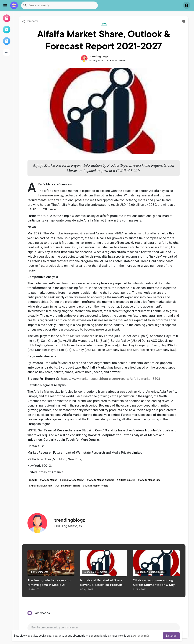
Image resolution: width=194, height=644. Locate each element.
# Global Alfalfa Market (72, 480)
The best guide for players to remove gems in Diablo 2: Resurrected (49, 585)
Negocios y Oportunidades (151, 572)
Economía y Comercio (95, 572)
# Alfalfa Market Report (95, 486)
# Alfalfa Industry (126, 480)
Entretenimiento (40, 572)
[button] (59, 5)
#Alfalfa (33, 480)
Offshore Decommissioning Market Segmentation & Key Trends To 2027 (154, 585)
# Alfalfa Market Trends (68, 486)
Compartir (30, 21)
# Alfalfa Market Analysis (101, 480)
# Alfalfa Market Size (149, 480)
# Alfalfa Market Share (41, 486)
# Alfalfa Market (49, 480)
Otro (104, 24)
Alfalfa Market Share (74, 336)
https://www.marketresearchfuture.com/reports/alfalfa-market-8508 (111, 379)
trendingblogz (99, 56)
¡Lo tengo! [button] (171, 636)
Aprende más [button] (141, 636)
